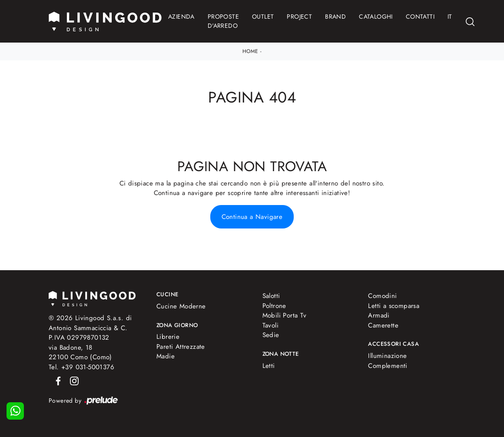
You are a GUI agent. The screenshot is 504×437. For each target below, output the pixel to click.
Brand (335, 17)
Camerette (383, 325)
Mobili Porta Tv (285, 315)
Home (250, 51)
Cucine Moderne (181, 306)
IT (450, 17)
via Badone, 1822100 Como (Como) (80, 353)
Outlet (263, 17)
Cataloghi (376, 17)
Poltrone (274, 306)
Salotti (271, 296)
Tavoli (270, 325)
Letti (269, 366)
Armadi (379, 315)
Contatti (420, 17)
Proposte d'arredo (223, 21)
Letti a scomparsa (394, 306)
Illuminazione (387, 356)
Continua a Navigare (252, 217)
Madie (166, 356)
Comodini (382, 296)
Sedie (271, 335)
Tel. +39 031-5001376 (81, 367)
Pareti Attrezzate (181, 347)
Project (299, 17)
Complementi (388, 366)
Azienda (181, 17)
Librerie (168, 337)
